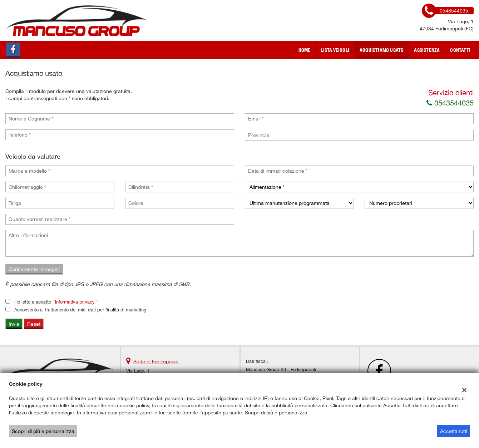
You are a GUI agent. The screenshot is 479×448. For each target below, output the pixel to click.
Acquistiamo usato (382, 50)
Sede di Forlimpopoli (156, 361)
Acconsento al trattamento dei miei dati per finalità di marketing (80, 310)
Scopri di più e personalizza (43, 431)
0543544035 (450, 103)
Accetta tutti (454, 431)
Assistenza (427, 50)
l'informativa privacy (74, 302)
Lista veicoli (335, 50)
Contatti (460, 50)
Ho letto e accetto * (56, 302)
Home (305, 50)
